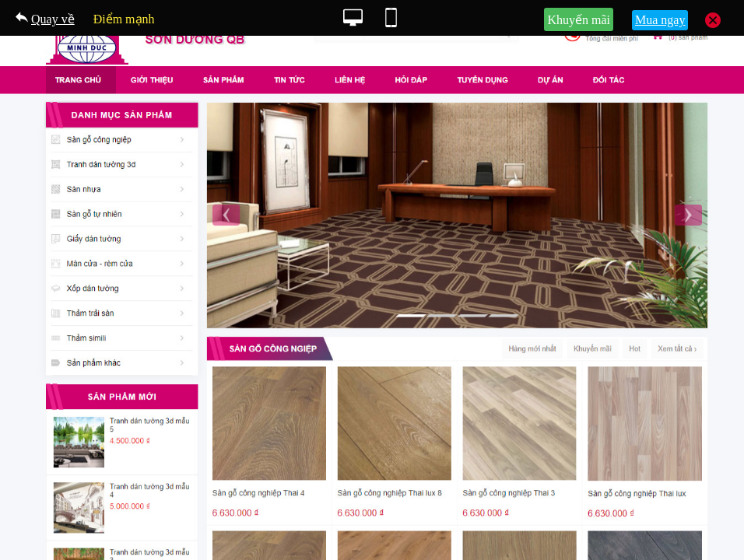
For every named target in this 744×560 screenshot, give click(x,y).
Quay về (53, 19)
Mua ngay (660, 20)
